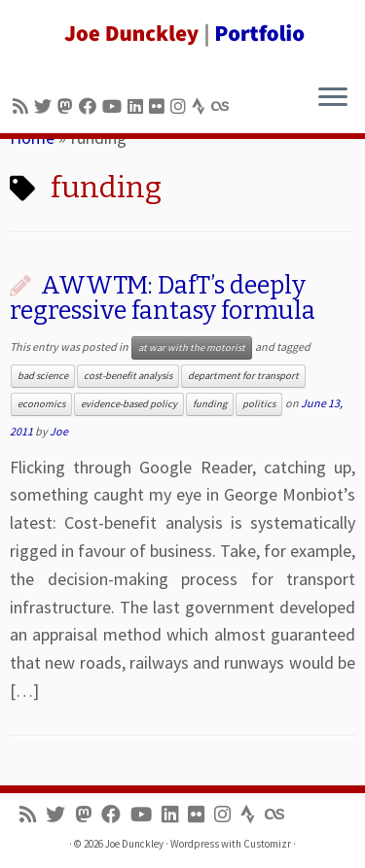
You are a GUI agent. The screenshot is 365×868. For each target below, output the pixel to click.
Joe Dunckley (134, 844)
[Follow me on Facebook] (91, 106)
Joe (59, 431)
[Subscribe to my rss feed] (23, 106)
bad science (43, 376)
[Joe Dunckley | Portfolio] (182, 34)
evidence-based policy (129, 404)
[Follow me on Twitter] (46, 106)
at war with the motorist (192, 347)
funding (210, 404)
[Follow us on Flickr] (160, 106)
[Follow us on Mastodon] (68, 106)
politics (259, 404)
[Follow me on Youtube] (115, 106)
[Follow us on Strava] (201, 106)
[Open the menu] (333, 98)
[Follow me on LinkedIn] (138, 106)
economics (41, 404)
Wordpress (195, 844)
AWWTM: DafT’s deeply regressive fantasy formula (163, 298)
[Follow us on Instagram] (181, 106)
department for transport (243, 376)
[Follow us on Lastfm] (223, 106)
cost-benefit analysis (128, 376)
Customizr (267, 844)
